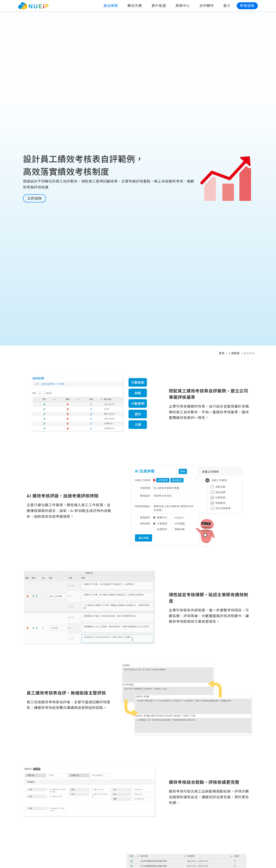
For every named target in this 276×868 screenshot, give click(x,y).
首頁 (222, 353)
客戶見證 (159, 6)
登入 (227, 6)
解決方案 (135, 6)
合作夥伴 (207, 6)
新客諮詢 (247, 6)
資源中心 (183, 6)
